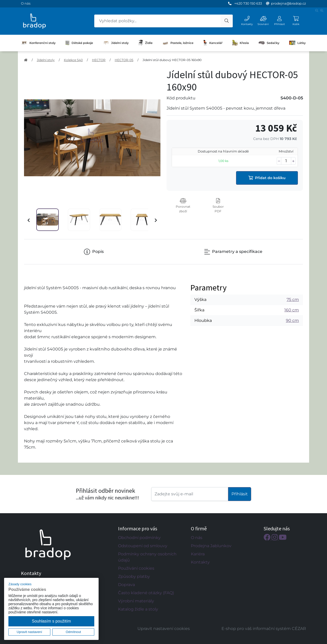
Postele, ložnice (178, 43)
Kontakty (200, 562)
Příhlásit (240, 494)
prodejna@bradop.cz (289, 3)
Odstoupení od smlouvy (143, 546)
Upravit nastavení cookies (164, 629)
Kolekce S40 (73, 60)
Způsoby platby (134, 576)
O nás (26, 3)
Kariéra (198, 554)
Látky (297, 43)
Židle (145, 43)
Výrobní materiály (136, 601)
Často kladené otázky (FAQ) (146, 593)
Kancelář (213, 43)
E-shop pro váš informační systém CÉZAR (264, 629)
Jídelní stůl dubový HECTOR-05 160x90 (172, 60)
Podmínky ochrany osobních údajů (147, 557)
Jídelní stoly (116, 43)
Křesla (241, 43)
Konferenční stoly (38, 43)
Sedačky (269, 43)
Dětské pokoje (79, 43)
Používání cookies (136, 568)
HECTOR (99, 60)
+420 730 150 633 (248, 3)
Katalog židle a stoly (138, 609)
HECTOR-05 (124, 60)
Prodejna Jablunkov (211, 546)
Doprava (126, 585)
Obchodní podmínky (139, 538)
